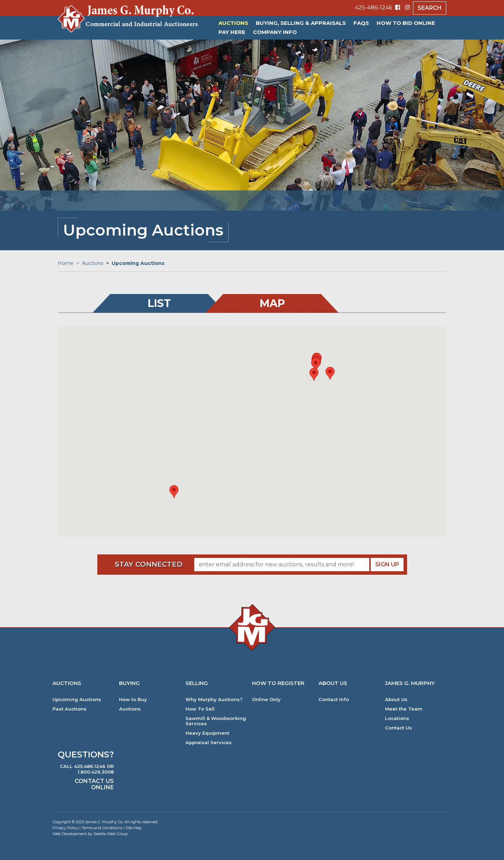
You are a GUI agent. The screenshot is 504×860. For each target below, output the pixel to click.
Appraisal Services (209, 743)
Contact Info (334, 700)
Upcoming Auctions (77, 700)
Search (430, 8)
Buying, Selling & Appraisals (301, 23)
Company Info (275, 32)
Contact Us (398, 728)
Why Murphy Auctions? (214, 700)
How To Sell (200, 709)
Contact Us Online (94, 784)
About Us (396, 700)
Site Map (133, 828)
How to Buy (133, 700)
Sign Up (387, 564)
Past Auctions (69, 709)
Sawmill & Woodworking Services (216, 721)
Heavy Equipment (207, 733)
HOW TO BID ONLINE (406, 23)
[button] (174, 492)
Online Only (266, 700)
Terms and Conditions (102, 828)
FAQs (361, 23)
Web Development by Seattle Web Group (90, 834)
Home (66, 263)
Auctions (233, 23)
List (159, 303)
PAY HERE (232, 32)
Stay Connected (149, 564)
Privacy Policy (65, 828)
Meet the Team (404, 709)
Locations (397, 718)
